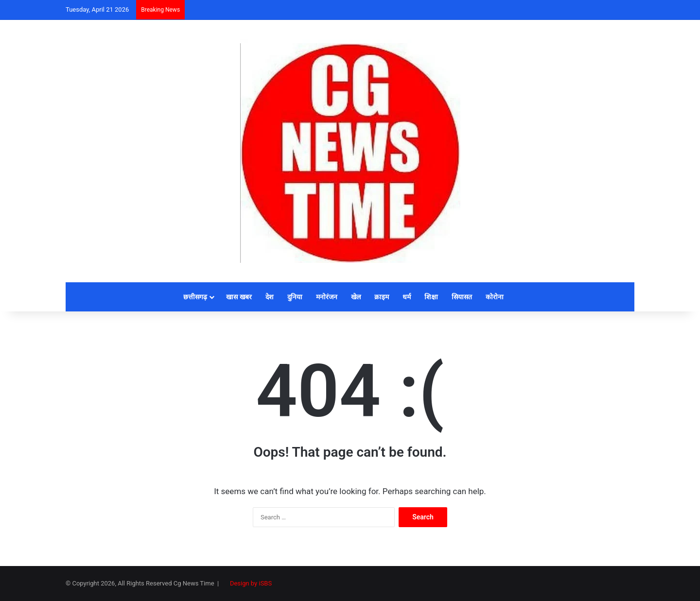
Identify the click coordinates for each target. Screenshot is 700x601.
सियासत (462, 297)
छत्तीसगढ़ (195, 297)
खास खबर (239, 297)
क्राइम (382, 297)
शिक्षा (431, 297)
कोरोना (495, 297)
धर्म (407, 297)
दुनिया (295, 297)
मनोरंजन (327, 297)
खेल (356, 297)
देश (270, 297)
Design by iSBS (251, 583)
